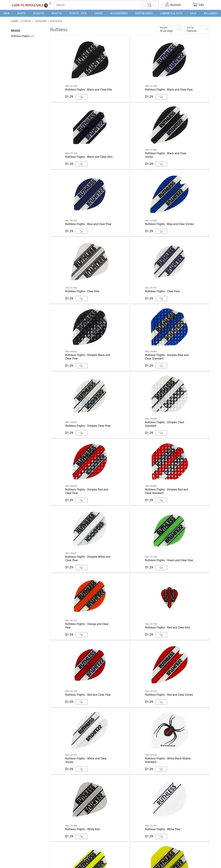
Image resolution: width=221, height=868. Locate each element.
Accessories (119, 13)
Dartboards (144, 13)
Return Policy (80, 860)
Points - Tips (78, 13)
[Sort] (197, 30)
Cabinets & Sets (171, 13)
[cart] (198, 5)
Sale (193, 13)
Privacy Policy (62, 860)
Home (15, 21)
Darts (21, 13)
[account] (173, 5)
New (7, 13)
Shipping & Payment (39, 860)
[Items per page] (170, 30)
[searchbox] (106, 5)
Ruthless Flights (23, 36)
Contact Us (18, 860)
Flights (39, 13)
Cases (98, 13)
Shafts (57, 13)
